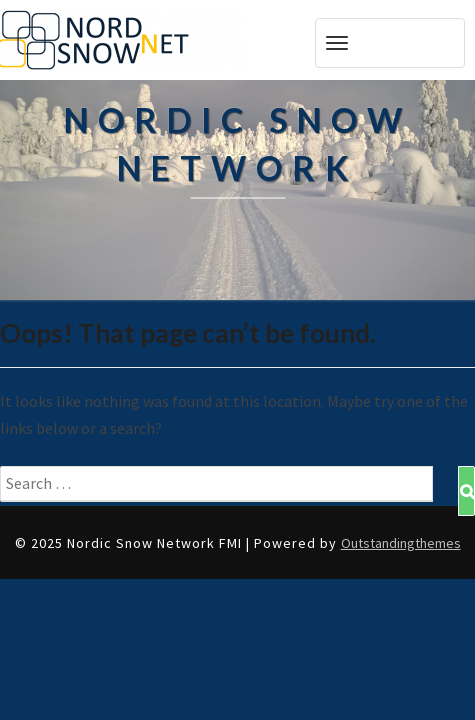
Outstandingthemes (401, 543)
